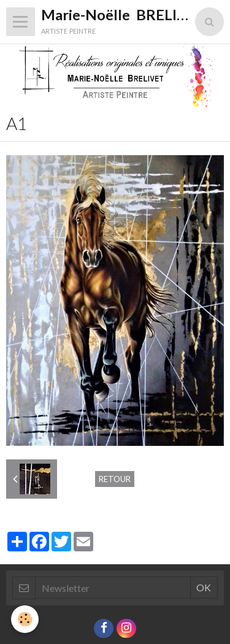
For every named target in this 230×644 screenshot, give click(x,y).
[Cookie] (25, 619)
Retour (115, 479)
